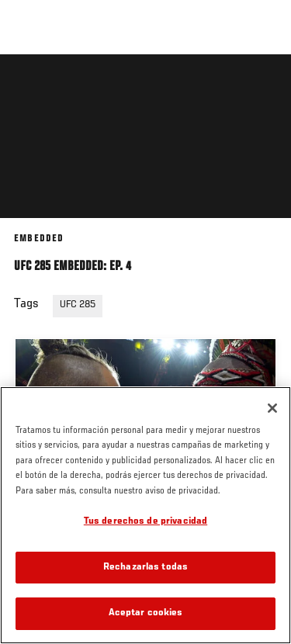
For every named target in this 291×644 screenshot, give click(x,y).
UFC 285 (78, 305)
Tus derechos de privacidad (145, 522)
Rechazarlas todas (145, 568)
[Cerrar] (272, 408)
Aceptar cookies (146, 613)
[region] (145, 515)
